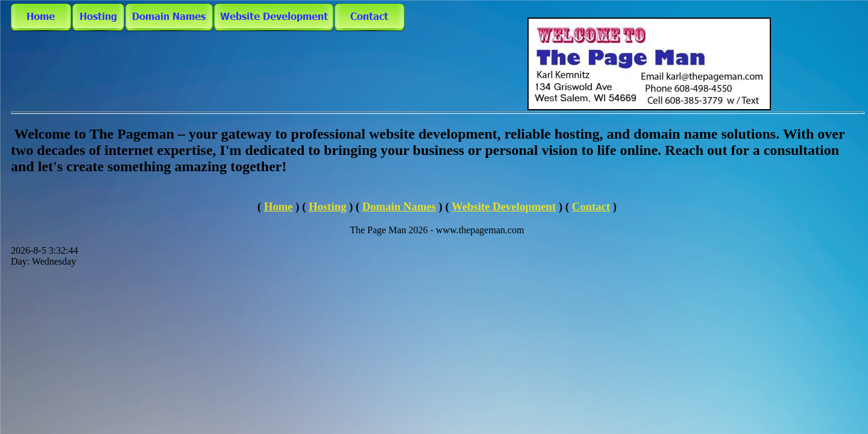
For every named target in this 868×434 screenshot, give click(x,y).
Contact (591, 206)
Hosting (327, 206)
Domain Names (399, 206)
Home (278, 206)
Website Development (504, 206)
